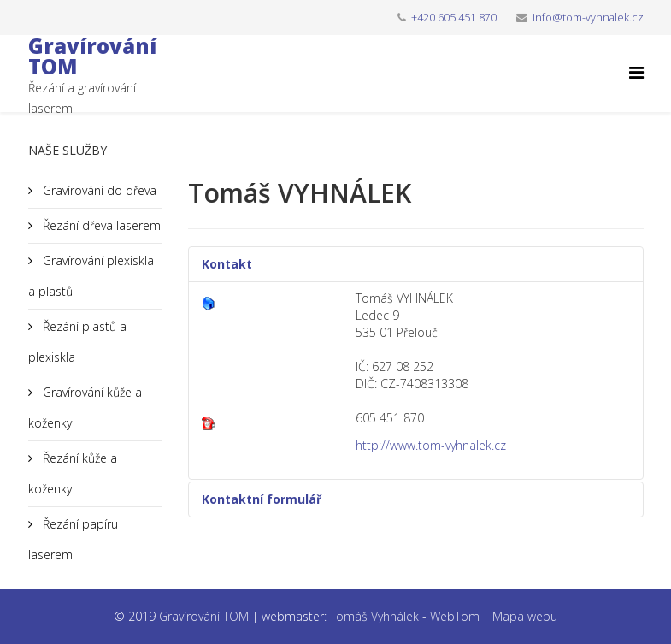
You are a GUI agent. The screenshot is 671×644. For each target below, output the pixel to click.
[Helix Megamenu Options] (636, 72)
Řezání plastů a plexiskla (77, 342)
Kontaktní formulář (262, 499)
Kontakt (227, 264)
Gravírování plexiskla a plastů (91, 276)
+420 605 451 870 (454, 18)
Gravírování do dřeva (98, 190)
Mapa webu (525, 616)
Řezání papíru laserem (73, 539)
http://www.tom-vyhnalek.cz (431, 445)
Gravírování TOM (92, 56)
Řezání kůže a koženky (73, 473)
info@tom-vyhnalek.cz (588, 18)
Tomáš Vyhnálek (374, 616)
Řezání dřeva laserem (100, 225)
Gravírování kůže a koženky (85, 408)
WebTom (455, 616)
